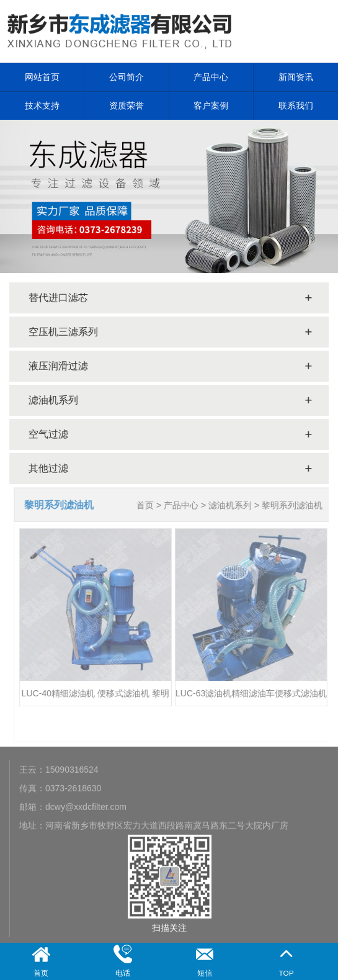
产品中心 (211, 77)
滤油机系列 (233, 505)
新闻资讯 (296, 77)
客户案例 (211, 106)
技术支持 (42, 106)
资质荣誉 (127, 106)
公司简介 (127, 77)
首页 (148, 505)
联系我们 (296, 106)
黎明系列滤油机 (295, 505)
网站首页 (42, 77)
